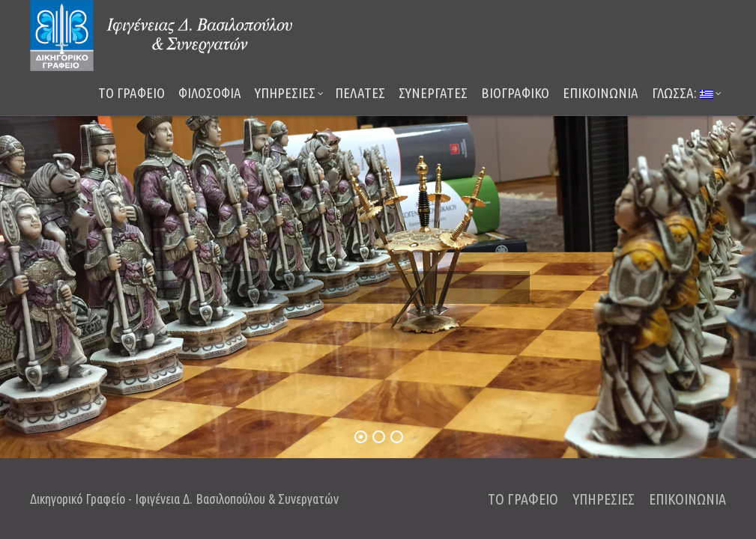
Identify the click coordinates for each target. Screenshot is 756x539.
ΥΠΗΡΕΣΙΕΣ (289, 93)
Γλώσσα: (687, 93)
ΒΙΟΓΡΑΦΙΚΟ (515, 93)
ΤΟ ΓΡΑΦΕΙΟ (131, 93)
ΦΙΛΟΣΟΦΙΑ (210, 93)
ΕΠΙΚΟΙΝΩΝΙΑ (601, 93)
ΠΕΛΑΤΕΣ (360, 93)
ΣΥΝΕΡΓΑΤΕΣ (433, 93)
